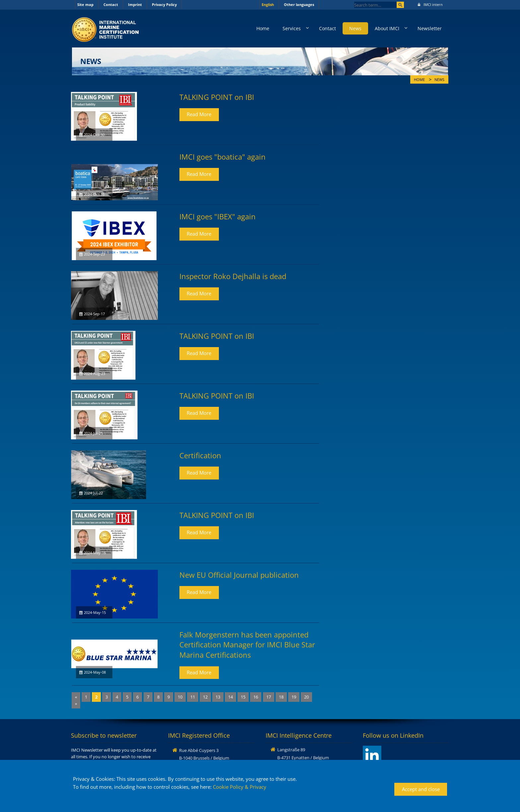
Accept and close (421, 789)
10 (180, 697)
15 (243, 697)
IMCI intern (430, 4)
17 (269, 697)
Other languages (299, 4)
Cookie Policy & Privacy (240, 787)
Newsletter (430, 28)
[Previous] (76, 697)
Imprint (135, 4)
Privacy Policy (164, 4)
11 (193, 697)
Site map (85, 4)
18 (281, 697)
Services (292, 28)
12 (205, 697)
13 (218, 697)
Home (263, 28)
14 (230, 697)
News (355, 28)
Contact (111, 4)
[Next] (76, 704)
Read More (199, 114)
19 (294, 697)
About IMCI (387, 28)
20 (306, 697)
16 (256, 697)
